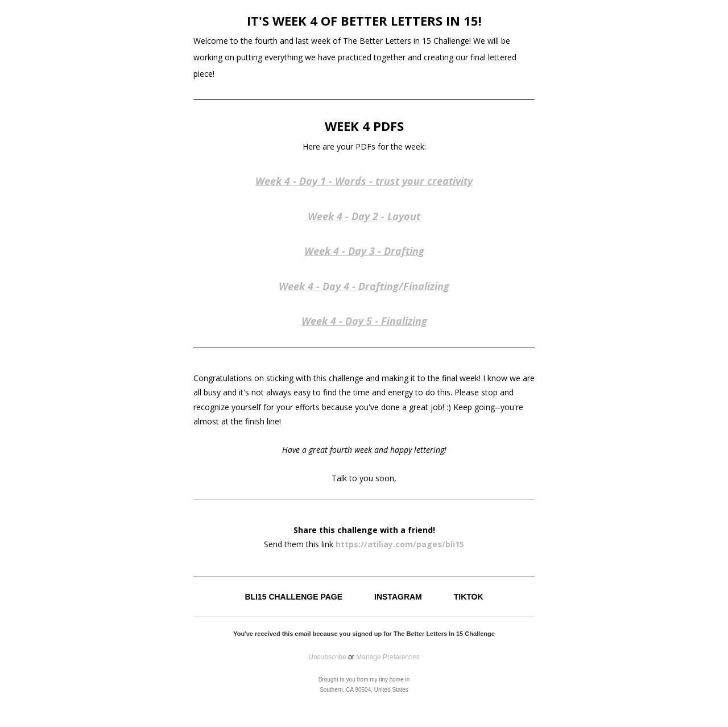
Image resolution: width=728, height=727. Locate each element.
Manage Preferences (388, 657)
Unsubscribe (327, 657)
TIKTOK (469, 597)
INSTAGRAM (398, 597)
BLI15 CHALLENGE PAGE (293, 597)
